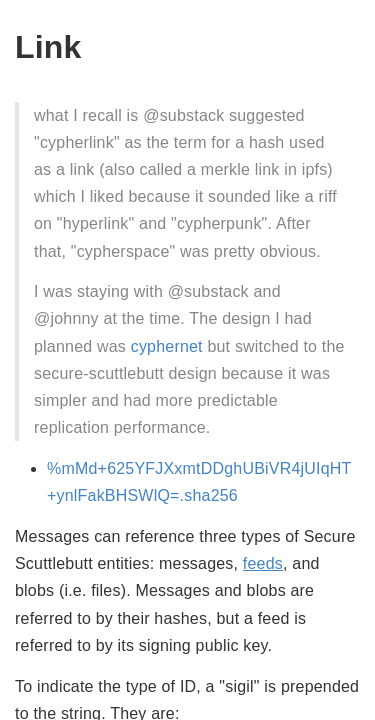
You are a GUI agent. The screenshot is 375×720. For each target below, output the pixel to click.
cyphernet (167, 346)
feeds (263, 563)
